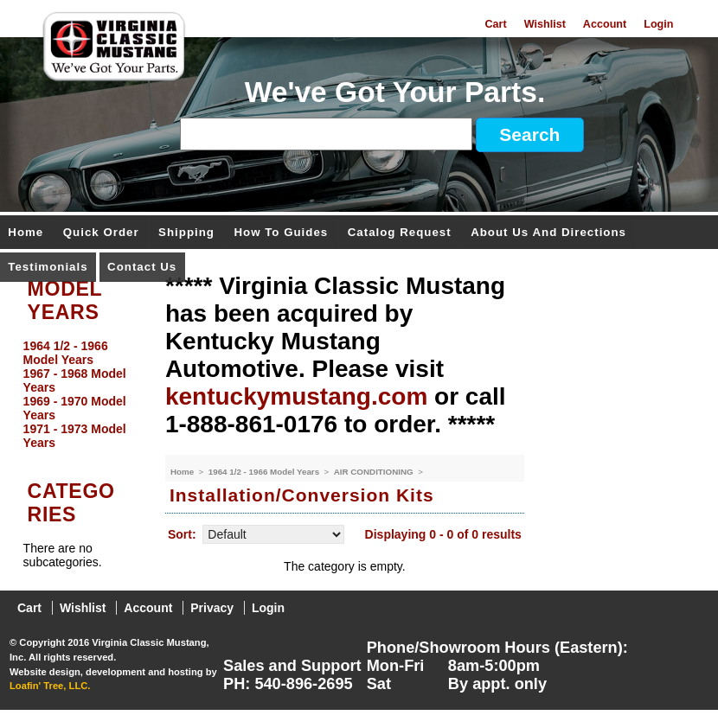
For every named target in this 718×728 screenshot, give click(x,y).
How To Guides (281, 233)
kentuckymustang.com (296, 396)
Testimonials (48, 268)
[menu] (79, 394)
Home (26, 233)
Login (658, 24)
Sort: (182, 534)
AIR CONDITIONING (375, 472)
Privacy (212, 608)
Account (605, 24)
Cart (495, 24)
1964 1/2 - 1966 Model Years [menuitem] (66, 353)
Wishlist (545, 24)
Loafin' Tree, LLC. (50, 686)
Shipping (186, 233)
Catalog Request (400, 233)
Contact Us (142, 268)
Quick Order (101, 233)
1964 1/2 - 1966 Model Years (265, 472)
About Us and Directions (548, 233)
